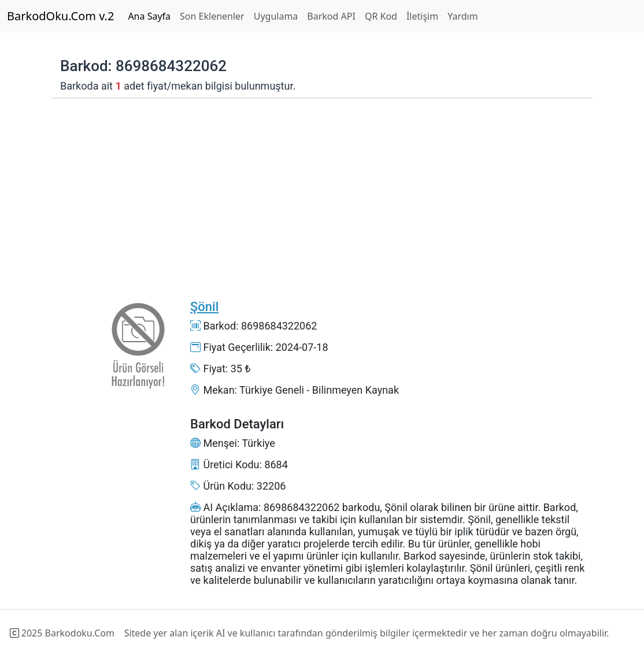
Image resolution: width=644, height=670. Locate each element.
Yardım (462, 16)
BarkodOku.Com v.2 (60, 16)
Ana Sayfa (149, 16)
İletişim (422, 16)
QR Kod (381, 16)
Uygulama (276, 16)
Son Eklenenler (212, 16)
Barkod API (331, 16)
